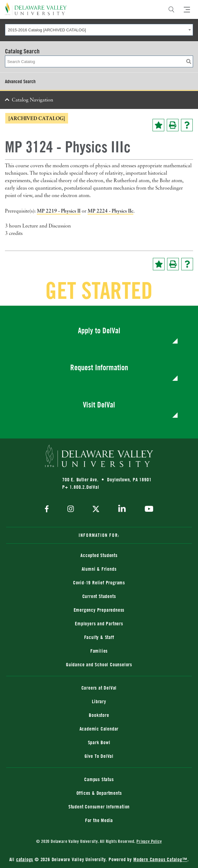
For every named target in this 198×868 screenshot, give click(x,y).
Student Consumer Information (99, 807)
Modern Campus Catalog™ (160, 859)
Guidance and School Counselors (99, 664)
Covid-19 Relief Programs (99, 582)
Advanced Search (20, 81)
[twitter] (96, 510)
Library (99, 701)
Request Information (99, 367)
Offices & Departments (99, 793)
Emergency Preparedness (99, 610)
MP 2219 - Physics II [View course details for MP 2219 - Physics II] (59, 211)
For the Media (99, 820)
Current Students (99, 596)
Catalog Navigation (32, 100)
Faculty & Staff (99, 637)
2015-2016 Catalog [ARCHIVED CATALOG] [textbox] (47, 30)
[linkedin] (122, 510)
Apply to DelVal (99, 330)
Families (99, 651)
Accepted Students (99, 555)
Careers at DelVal (99, 688)
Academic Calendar (99, 729)
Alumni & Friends (99, 569)
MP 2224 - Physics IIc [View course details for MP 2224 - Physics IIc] (110, 211)
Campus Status (99, 779)
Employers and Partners (99, 623)
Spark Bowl (99, 742)
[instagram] (71, 509)
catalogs (25, 859)
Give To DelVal (99, 756)
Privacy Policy (149, 841)
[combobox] (99, 30)
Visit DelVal (99, 405)
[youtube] (147, 510)
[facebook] (48, 509)
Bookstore (99, 715)
